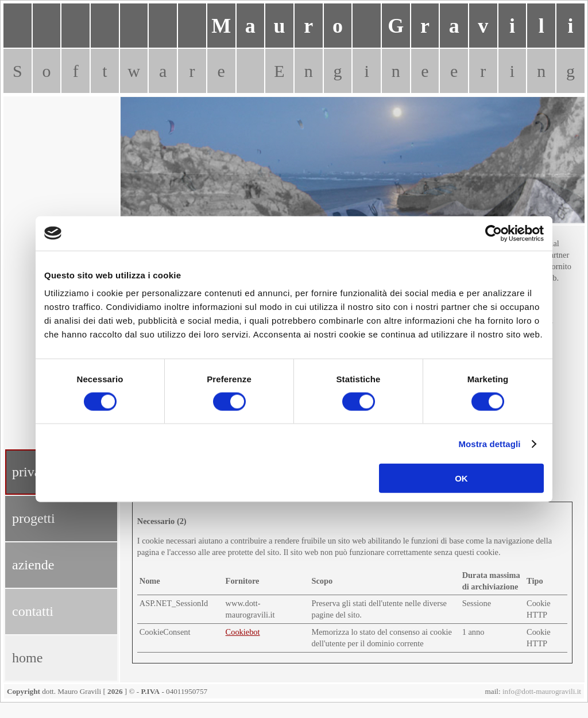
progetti (34, 518)
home (27, 658)
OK (461, 478)
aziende (33, 565)
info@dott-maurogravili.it (542, 691)
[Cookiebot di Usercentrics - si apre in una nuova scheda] (494, 233)
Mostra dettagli (489, 443)
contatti (33, 611)
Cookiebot (243, 632)
